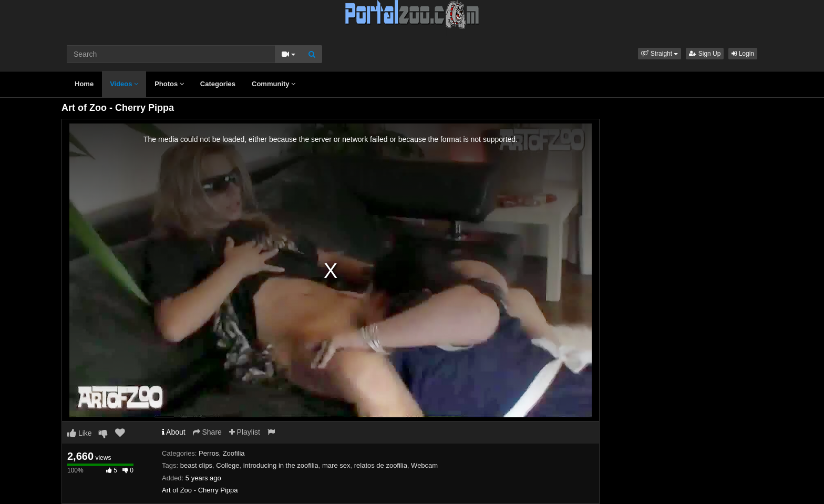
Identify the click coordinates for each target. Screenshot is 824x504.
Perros (209, 453)
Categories (218, 84)
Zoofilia (234, 453)
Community (274, 84)
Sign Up (705, 54)
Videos (124, 84)
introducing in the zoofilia (281, 465)
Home (84, 84)
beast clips (196, 465)
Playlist (245, 432)
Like (80, 433)
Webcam (424, 465)
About (174, 432)
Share (207, 432)
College (228, 465)
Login (743, 54)
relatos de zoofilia (381, 465)
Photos (169, 84)
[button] (660, 54)
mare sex (336, 465)
